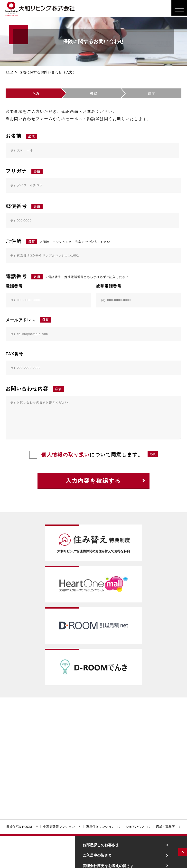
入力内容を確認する (93, 481)
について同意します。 (86, 455)
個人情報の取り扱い (65, 455)
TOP (9, 72)
